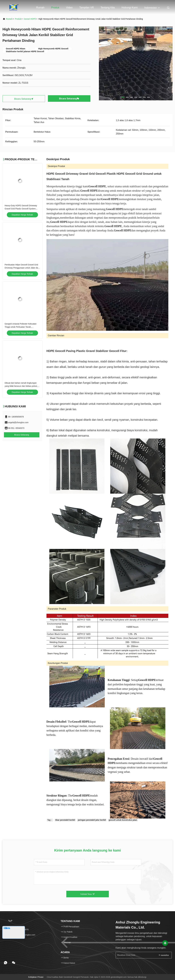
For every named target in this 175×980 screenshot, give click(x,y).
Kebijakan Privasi (36, 977)
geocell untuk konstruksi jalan (123, 820)
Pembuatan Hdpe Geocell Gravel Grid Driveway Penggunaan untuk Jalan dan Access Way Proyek (22, 268)
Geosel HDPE (30, 19)
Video (69, 8)
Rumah (40, 8)
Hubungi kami (130, 8)
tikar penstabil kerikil (65, 820)
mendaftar (164, 955)
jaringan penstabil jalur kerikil (92, 820)
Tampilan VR (87, 8)
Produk (55, 8)
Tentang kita (108, 8)
